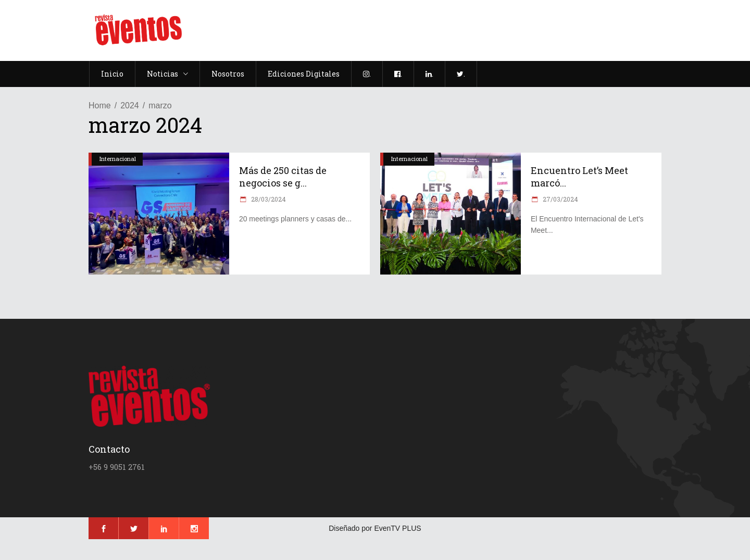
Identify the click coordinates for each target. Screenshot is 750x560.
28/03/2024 (268, 199)
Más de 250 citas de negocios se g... (283, 177)
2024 (130, 105)
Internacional (118, 159)
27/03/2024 (560, 199)
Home (100, 105)
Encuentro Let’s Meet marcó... (579, 177)
